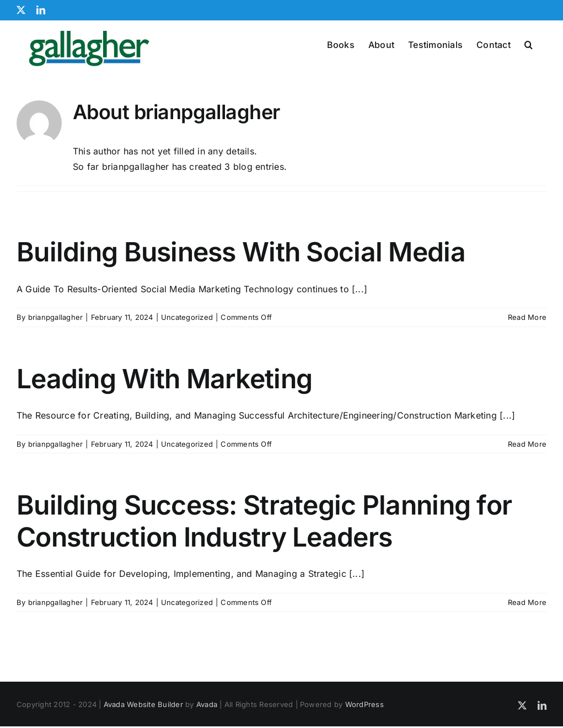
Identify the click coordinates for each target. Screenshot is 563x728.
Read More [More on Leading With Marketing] (527, 478)
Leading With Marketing (164, 412)
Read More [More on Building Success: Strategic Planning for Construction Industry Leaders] (527, 636)
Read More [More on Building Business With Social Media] (527, 351)
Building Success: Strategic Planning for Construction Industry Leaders (264, 555)
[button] (529, 44)
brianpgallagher (56, 351)
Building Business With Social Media (241, 285)
